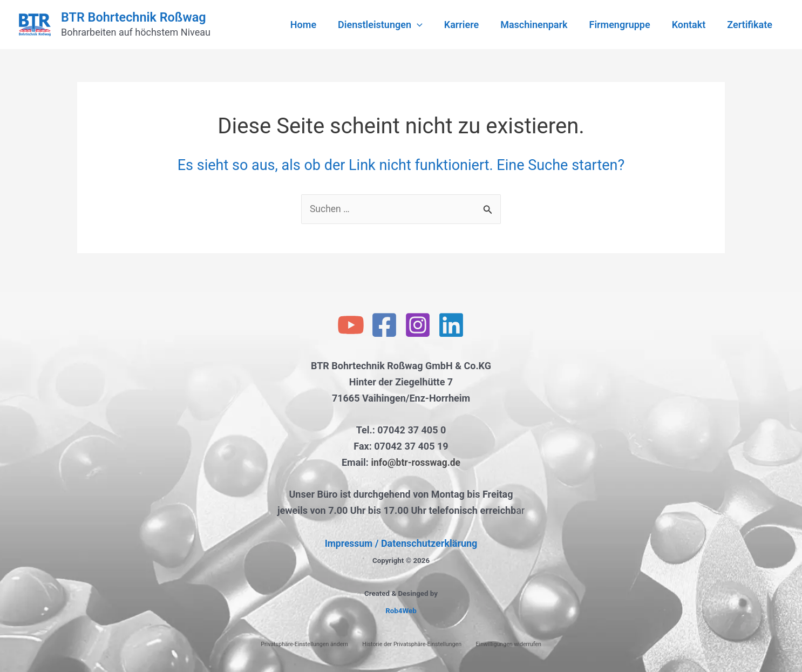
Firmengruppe (625, 25)
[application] (429, 25)
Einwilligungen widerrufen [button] (509, 644)
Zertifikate (751, 25)
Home (317, 25)
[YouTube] (351, 325)
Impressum (348, 543)
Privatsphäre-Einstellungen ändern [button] (304, 644)
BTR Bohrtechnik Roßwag (134, 17)
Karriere (471, 25)
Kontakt (692, 25)
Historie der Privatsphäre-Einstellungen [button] (412, 644)
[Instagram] (418, 325)
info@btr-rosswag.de (416, 462)
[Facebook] (384, 325)
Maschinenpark (541, 25)
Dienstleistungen (392, 25)
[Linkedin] (451, 325)
